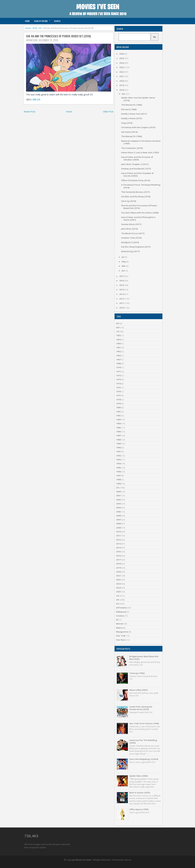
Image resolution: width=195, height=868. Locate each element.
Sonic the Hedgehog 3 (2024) (144, 759)
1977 (119, 395)
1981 (119, 412)
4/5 (118, 600)
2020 (122, 81)
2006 (119, 516)
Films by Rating (41, 21)
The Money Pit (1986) (132, 105)
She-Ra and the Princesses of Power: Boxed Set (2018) (58, 36)
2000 (119, 492)
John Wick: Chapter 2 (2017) (135, 164)
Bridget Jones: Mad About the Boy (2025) (144, 658)
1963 (119, 356)
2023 (122, 67)
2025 (122, 58)
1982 (119, 416)
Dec (124, 94)
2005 (119, 512)
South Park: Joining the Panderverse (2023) (141, 708)
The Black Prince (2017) (133, 233)
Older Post (108, 112)
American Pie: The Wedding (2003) (143, 741)
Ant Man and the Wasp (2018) (136, 197)
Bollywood (121, 612)
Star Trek (121, 636)
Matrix (119, 628)
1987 (119, 436)
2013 (122, 294)
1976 (119, 391)
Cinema (120, 616)
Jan (124, 271)
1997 (119, 476)
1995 (119, 468)
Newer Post (30, 112)
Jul (123, 257)
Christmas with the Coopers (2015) (138, 127)
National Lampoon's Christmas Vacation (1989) (141, 142)
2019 (122, 85)
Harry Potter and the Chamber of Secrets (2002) (137, 174)
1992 (119, 456)
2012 (122, 299)
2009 (119, 528)
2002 (119, 500)
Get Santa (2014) (129, 132)
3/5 (118, 596)
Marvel (120, 624)
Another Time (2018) (131, 238)
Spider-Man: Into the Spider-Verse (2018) (138, 99)
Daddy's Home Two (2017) (134, 114)
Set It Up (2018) (129, 201)
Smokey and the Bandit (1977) (136, 169)
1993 (119, 460)
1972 (119, 376)
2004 (119, 508)
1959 (119, 340)
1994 (119, 464)
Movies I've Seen (83, 860)
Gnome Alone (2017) (131, 224)
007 (118, 328)
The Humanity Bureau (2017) (135, 192)
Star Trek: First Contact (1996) (144, 723)
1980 (119, 407)
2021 (122, 76)
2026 (122, 54)
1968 (119, 363)
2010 (122, 308)
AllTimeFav (122, 608)
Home (27, 21)
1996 (119, 472)
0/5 (118, 323)
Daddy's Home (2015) (132, 118)
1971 (119, 372)
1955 (119, 335)
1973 (119, 379)
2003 (119, 504)
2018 (35, 28)
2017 (122, 276)
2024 (122, 63)
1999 (119, 484)
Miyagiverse (122, 632)
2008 (119, 524)
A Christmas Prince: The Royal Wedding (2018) (141, 186)
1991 (119, 452)
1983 (119, 420)
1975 (119, 388)
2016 (122, 281)
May (124, 262)
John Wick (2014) (129, 229)
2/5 (118, 488)
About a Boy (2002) (138, 690)
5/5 (40, 28)
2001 (119, 496)
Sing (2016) (127, 123)
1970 (119, 367)
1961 (119, 347)
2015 (122, 285)
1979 (119, 404)
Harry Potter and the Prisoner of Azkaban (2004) (137, 158)
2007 (119, 520)
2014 (122, 290)
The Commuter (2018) (132, 148)
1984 (119, 423)
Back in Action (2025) (140, 793)
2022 (122, 72)
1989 (119, 444)
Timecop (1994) (137, 673)
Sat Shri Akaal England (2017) (136, 247)
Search (57, 21)
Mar (124, 266)
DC (117, 620)
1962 (119, 351)
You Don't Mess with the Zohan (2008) (140, 213)
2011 (122, 303)
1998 (119, 480)
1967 (119, 360)
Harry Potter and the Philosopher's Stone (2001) (138, 219)
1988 (119, 440)
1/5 (118, 331)
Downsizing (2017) (130, 251)
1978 (119, 400)
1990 (119, 448)
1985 (119, 428)
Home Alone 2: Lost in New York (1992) (140, 152)
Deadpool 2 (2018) (130, 242)
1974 (119, 384)
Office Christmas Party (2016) (136, 180)
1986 (119, 432)
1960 (119, 344)
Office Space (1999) (139, 809)
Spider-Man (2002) (139, 776)
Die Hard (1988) (129, 109)
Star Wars (121, 640)
